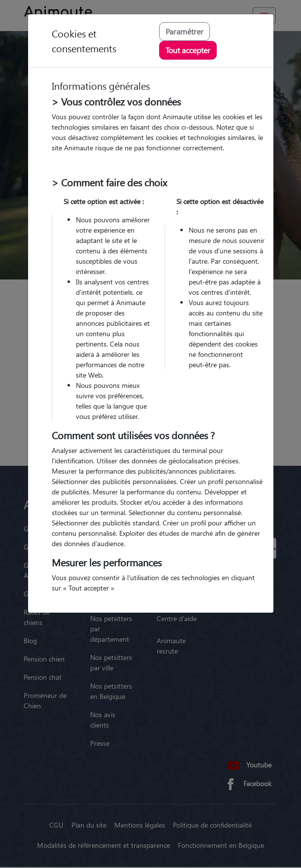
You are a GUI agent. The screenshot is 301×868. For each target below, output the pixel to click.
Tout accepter (188, 50)
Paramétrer (184, 31)
